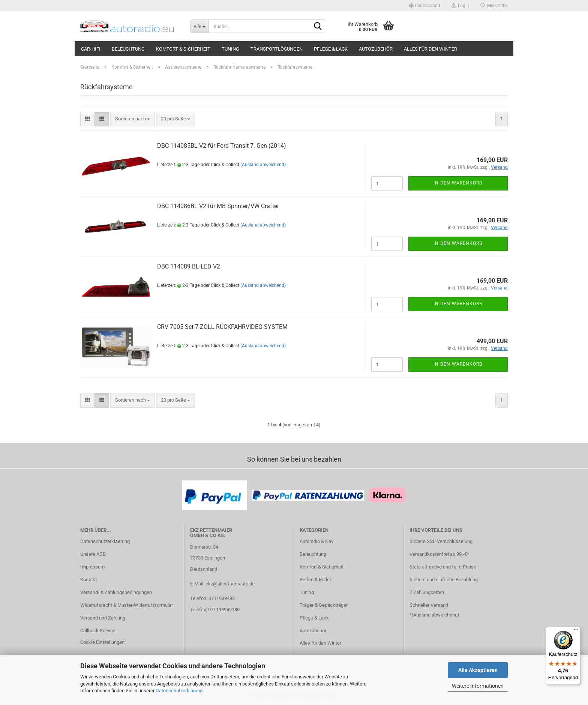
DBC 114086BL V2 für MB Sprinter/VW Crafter (218, 206)
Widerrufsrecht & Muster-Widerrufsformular (127, 605)
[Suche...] (199, 26)
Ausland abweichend (435, 615)
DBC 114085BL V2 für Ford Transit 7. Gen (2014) (222, 146)
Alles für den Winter (430, 49)
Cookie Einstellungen (102, 642)
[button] (425, 6)
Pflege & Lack (331, 49)
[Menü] (576, 631)
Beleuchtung (128, 49)
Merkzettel (494, 6)
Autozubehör (376, 49)
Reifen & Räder (315, 580)
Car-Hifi (91, 49)
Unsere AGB (93, 554)
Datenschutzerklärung (179, 691)
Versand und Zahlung (103, 618)
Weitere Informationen (478, 686)
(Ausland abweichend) (263, 165)
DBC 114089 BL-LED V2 (189, 266)
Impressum (92, 567)
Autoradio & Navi (317, 541)
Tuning (230, 49)
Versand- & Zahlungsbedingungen (116, 592)
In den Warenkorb (458, 183)
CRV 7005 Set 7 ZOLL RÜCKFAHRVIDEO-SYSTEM (222, 327)
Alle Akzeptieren (478, 670)
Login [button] (460, 6)
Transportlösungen (277, 49)
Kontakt (88, 580)
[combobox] (133, 119)
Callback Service (98, 631)
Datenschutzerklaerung (105, 541)
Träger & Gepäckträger (324, 605)
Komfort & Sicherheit (183, 49)
